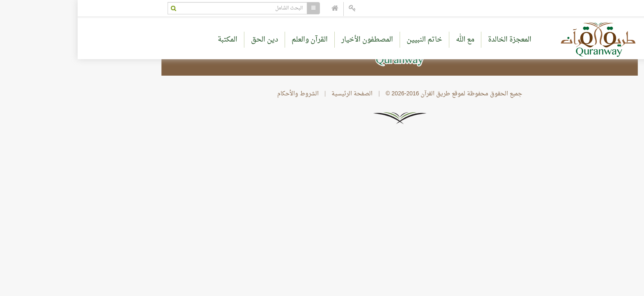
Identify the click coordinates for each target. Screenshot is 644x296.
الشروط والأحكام (220, 94)
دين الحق (187, 40)
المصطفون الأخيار (290, 40)
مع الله (388, 40)
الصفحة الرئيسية (274, 94)
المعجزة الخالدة (432, 40)
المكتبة (150, 40)
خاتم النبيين (347, 40)
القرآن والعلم (232, 40)
